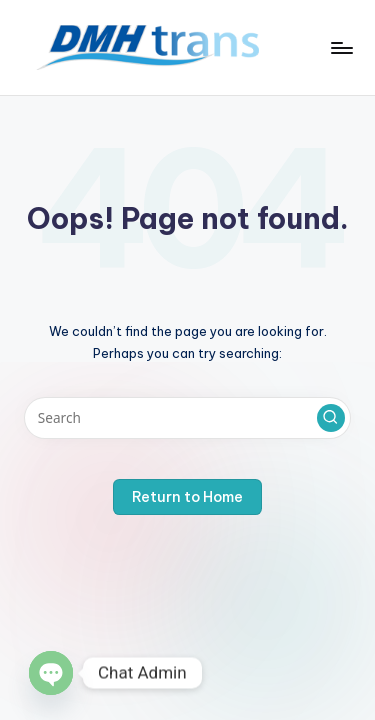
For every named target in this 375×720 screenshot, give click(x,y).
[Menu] (341, 47)
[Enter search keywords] (187, 418)
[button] (331, 418)
